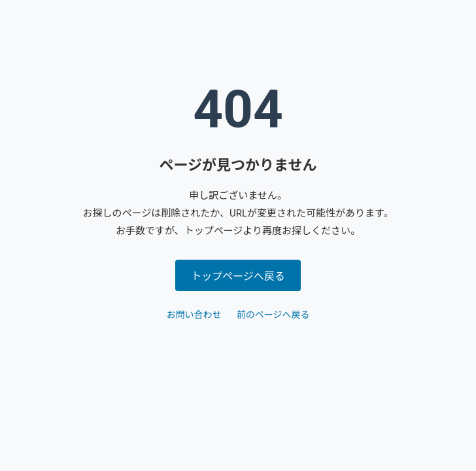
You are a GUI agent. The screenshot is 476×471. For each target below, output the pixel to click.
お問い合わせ (194, 315)
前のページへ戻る (273, 315)
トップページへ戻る (238, 276)
